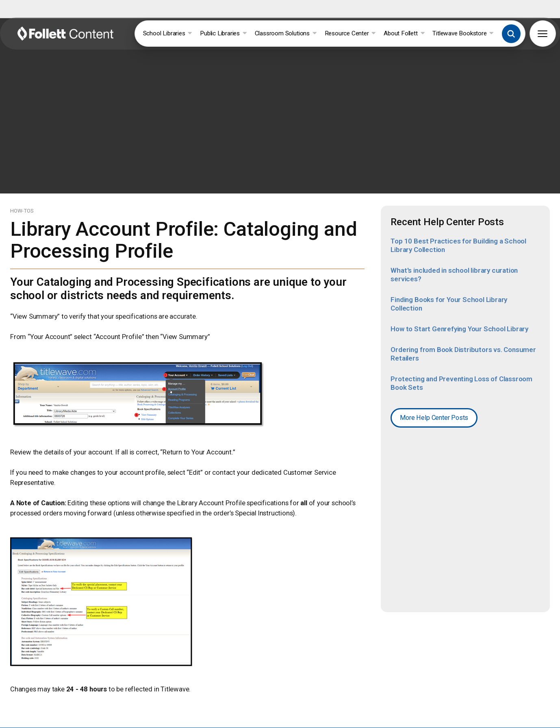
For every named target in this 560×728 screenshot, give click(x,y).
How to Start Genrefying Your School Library (459, 322)
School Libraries (167, 33)
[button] (511, 34)
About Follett (404, 33)
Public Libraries (223, 33)
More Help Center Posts (434, 410)
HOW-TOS (22, 203)
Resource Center (350, 33)
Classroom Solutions (286, 33)
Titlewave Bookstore (463, 33)
